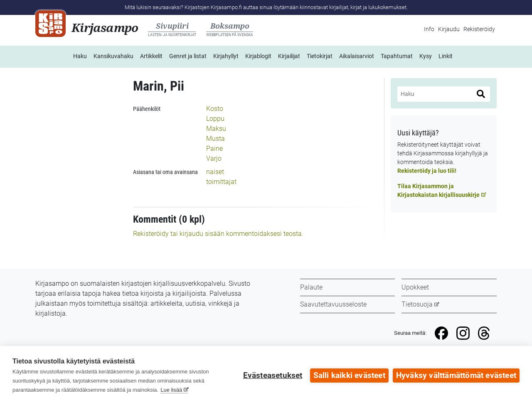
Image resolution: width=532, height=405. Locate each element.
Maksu (216, 129)
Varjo (214, 158)
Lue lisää (171, 390)
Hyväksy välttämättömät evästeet (456, 376)
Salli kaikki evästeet (349, 376)
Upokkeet (415, 287)
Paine (214, 148)
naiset (215, 172)
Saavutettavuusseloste (333, 304)
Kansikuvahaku (113, 56)
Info (429, 29)
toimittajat (221, 182)
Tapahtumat (397, 56)
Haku (80, 56)
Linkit (446, 56)
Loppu (215, 119)
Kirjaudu (449, 29)
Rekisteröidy (479, 29)
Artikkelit (151, 56)
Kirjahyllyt (226, 56)
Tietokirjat (320, 56)
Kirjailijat (289, 56)
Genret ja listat (188, 56)
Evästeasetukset (273, 376)
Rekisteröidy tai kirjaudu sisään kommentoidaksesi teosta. (218, 234)
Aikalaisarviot (357, 56)
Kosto (215, 109)
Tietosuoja (417, 304)
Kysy (426, 56)
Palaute (311, 287)
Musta (216, 139)
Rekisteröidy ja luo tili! (427, 171)
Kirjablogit (258, 56)
